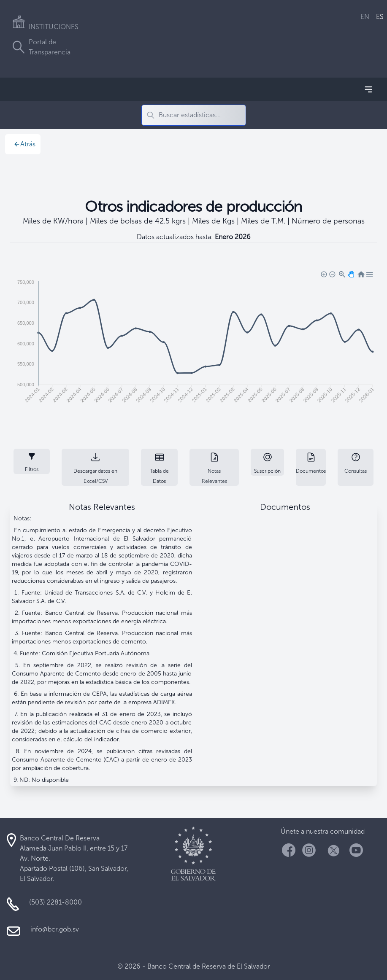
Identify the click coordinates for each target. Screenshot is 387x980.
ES (380, 17)
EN (365, 17)
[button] (323, 274)
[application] (193, 343)
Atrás (24, 144)
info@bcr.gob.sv (55, 929)
